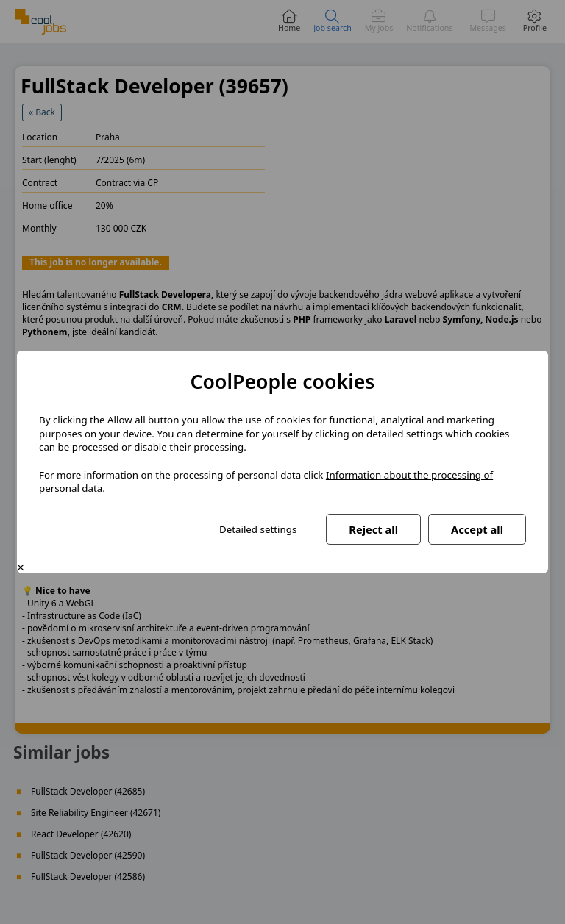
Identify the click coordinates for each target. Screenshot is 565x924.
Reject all (373, 529)
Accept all (477, 529)
